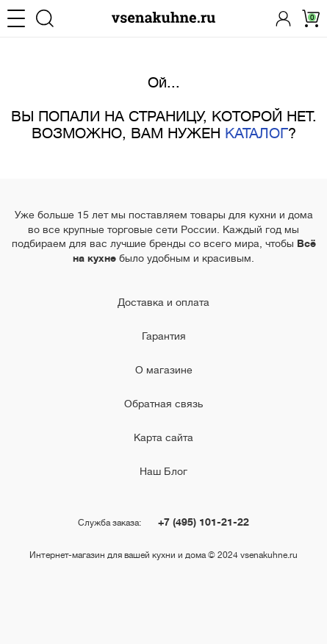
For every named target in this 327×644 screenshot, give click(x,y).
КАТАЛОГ (256, 133)
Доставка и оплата (163, 302)
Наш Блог (163, 471)
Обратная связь (163, 404)
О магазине (164, 370)
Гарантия (164, 336)
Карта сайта (163, 437)
